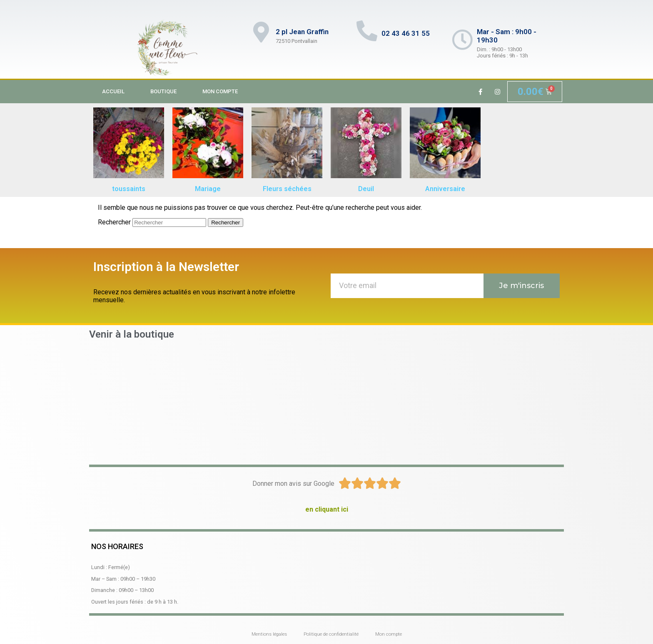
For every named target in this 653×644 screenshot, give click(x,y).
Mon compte (220, 91)
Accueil (113, 91)
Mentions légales (269, 634)
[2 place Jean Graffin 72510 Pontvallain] (326, 402)
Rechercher (114, 222)
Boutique (163, 91)
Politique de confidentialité (331, 634)
